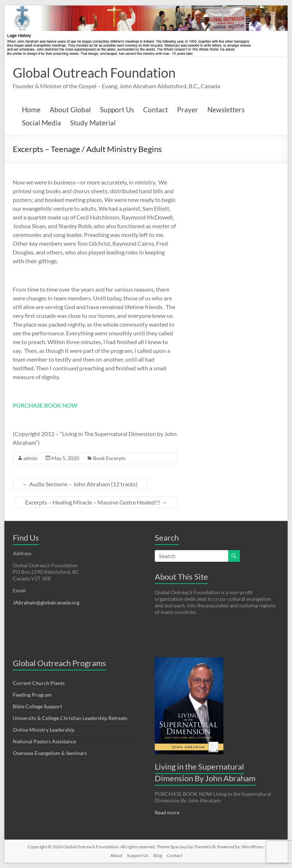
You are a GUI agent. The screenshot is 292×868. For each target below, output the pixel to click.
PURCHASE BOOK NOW (45, 405)
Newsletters (226, 110)
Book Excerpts (109, 458)
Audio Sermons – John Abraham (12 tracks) (80, 484)
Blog (158, 855)
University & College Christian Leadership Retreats (70, 718)
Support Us (117, 110)
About (116, 855)
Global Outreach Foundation (94, 73)
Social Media (41, 123)
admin (30, 458)
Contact (155, 110)
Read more (167, 812)
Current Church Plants (39, 683)
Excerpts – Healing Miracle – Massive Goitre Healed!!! (96, 502)
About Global (70, 110)
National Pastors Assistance (44, 741)
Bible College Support (37, 706)
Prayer (188, 110)
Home (31, 110)
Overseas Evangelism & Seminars (50, 753)
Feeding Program (32, 695)
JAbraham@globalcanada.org (46, 602)
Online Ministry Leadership (44, 730)
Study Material (93, 123)
